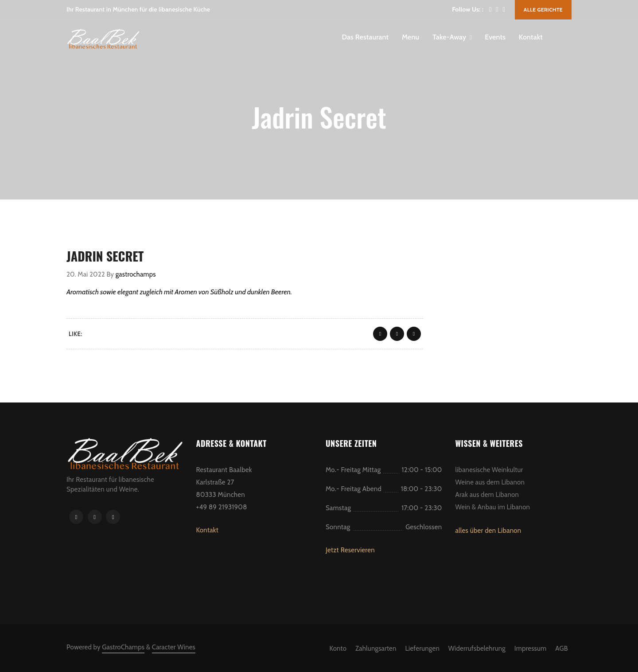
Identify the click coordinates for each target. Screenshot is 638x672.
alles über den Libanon (488, 531)
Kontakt (531, 37)
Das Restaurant (365, 37)
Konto (338, 649)
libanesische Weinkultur (489, 470)
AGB (562, 649)
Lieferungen (422, 649)
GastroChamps (123, 647)
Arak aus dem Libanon (487, 495)
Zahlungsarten (376, 649)
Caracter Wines (174, 647)
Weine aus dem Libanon (490, 482)
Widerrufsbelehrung (477, 649)
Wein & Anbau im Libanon (493, 507)
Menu (410, 37)
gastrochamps (136, 274)
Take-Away (449, 37)
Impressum (531, 649)
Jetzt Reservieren (350, 550)
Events (495, 37)
